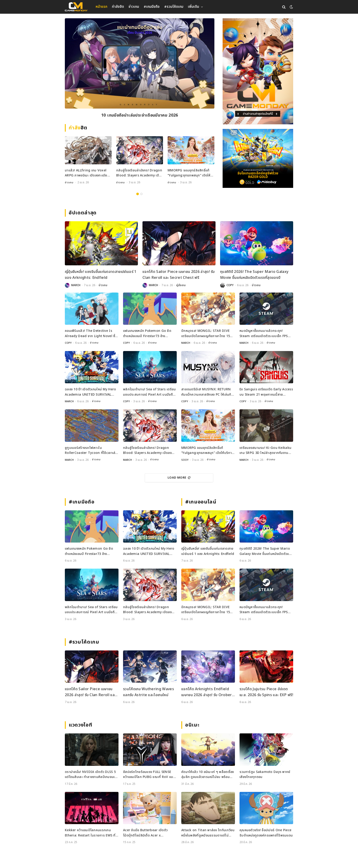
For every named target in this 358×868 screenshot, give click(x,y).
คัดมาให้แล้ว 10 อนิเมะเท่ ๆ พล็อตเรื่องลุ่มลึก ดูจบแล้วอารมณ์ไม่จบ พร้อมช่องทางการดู (208, 774)
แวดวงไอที (80, 725)
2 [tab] (141, 194)
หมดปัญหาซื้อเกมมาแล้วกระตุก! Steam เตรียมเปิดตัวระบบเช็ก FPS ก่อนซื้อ (264, 334)
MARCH (76, 285)
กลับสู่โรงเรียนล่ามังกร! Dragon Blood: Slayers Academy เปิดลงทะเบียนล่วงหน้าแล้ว (139, 173)
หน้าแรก (101, 7)
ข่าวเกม (134, 7)
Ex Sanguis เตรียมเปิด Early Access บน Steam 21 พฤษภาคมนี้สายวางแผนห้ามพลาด (266, 392)
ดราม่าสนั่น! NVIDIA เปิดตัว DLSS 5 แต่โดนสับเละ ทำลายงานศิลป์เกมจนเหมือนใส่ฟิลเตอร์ (91, 774)
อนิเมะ (192, 725)
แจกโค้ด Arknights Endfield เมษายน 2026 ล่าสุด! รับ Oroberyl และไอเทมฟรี (208, 692)
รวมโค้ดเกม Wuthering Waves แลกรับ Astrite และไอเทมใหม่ (149, 692)
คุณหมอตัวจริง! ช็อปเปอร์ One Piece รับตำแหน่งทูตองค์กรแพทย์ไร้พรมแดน (266, 832)
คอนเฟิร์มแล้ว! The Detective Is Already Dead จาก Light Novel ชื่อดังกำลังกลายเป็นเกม (91, 334)
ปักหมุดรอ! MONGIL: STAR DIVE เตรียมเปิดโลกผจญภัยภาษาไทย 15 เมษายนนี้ (206, 334)
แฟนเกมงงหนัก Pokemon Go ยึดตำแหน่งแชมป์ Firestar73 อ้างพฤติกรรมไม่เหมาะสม (147, 334)
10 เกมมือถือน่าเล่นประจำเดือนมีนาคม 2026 (140, 116)
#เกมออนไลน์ (201, 502)
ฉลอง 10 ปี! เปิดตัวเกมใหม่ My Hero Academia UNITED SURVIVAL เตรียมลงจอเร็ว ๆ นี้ (90, 392)
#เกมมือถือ (152, 7)
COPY (230, 285)
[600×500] (258, 158)
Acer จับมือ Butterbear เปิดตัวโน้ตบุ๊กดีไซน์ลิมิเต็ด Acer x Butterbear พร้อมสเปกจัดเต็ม (145, 833)
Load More (179, 477)
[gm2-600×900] (258, 71)
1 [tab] (138, 194)
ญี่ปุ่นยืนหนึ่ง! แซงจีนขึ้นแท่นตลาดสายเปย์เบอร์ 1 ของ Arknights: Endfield (101, 275)
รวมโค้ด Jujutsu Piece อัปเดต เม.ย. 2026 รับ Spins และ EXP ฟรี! (266, 692)
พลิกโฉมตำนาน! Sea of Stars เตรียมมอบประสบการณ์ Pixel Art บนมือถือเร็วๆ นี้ (149, 392)
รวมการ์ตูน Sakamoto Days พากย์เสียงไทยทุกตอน (265, 774)
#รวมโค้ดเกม (174, 7)
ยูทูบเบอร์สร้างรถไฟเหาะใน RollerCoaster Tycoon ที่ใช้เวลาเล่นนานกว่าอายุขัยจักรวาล (91, 450)
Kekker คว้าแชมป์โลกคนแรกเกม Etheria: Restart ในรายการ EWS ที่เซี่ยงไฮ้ (90, 833)
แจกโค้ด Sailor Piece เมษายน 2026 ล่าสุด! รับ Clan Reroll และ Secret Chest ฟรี (179, 275)
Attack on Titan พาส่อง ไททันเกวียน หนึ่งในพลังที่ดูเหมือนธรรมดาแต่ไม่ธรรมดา (208, 833)
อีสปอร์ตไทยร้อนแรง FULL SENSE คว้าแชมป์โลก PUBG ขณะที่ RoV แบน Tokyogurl (149, 774)
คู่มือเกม (181, 285)
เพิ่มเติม (193, 7)
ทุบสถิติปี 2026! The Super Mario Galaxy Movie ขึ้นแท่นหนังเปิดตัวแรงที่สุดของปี (254, 275)
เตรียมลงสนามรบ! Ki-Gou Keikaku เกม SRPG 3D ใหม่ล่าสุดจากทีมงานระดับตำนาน (265, 450)
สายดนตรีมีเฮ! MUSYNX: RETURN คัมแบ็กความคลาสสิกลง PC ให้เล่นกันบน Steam (207, 392)
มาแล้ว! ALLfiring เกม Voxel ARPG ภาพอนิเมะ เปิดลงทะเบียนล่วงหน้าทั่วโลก (87, 173)
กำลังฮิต (118, 7)
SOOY (185, 460)
